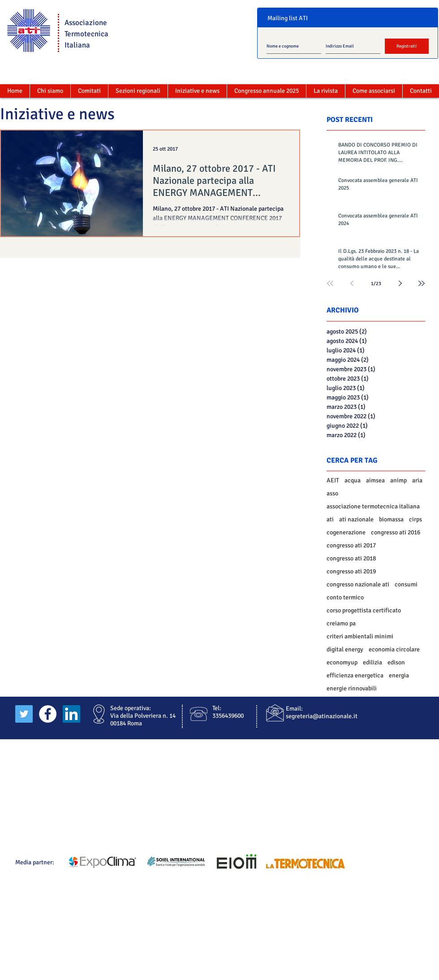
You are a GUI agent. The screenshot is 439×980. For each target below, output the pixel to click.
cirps (415, 519)
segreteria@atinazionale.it (322, 716)
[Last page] (422, 283)
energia (399, 675)
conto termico (345, 597)
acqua (353, 480)
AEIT (333, 480)
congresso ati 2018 (351, 558)
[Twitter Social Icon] (24, 714)
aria (417, 480)
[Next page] (400, 283)
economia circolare (394, 649)
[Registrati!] (407, 46)
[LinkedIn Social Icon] (71, 714)
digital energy (345, 649)
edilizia (372, 662)
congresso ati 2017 (351, 545)
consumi (406, 584)
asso (332, 493)
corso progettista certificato (364, 610)
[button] (89, 91)
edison (396, 662)
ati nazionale (356, 519)
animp (398, 480)
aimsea (375, 480)
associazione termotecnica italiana (373, 506)
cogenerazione (346, 532)
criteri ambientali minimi (360, 636)
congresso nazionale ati (358, 584)
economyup (342, 662)
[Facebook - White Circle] (48, 714)
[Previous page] (352, 283)
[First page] (330, 283)
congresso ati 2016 (396, 532)
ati (330, 519)
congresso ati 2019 (351, 571)
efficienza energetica (355, 675)
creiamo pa (341, 623)
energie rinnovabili (352, 688)
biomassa (391, 519)
